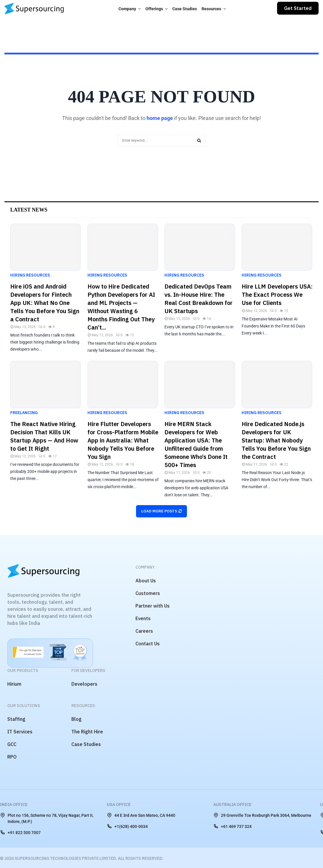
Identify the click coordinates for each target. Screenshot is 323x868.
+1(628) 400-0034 (127, 826)
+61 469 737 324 (232, 826)
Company (127, 9)
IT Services (20, 732)
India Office (14, 804)
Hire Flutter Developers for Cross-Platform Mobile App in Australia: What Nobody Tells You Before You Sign (123, 440)
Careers (144, 631)
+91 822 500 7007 (20, 832)
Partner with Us (153, 606)
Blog (77, 719)
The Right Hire (87, 732)
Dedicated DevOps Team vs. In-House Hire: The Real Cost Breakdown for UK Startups (199, 299)
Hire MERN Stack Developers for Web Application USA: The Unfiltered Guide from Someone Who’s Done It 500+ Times (196, 444)
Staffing (16, 719)
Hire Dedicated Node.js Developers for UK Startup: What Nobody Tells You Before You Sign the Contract (276, 440)
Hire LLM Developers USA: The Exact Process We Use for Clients (277, 295)
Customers (148, 593)
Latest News (29, 210)
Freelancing (24, 413)
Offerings (154, 9)
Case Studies (185, 9)
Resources (211, 9)
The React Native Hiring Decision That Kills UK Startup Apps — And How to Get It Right (44, 436)
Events (143, 618)
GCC (12, 744)
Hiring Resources (30, 275)
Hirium (14, 684)
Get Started (298, 8)
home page (160, 118)
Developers (84, 684)
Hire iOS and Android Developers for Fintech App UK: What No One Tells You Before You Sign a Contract (45, 303)
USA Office (119, 804)
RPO (12, 757)
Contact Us (148, 644)
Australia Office (232, 804)
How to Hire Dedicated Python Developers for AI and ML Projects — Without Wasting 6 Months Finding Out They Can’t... (121, 307)
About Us (146, 581)
